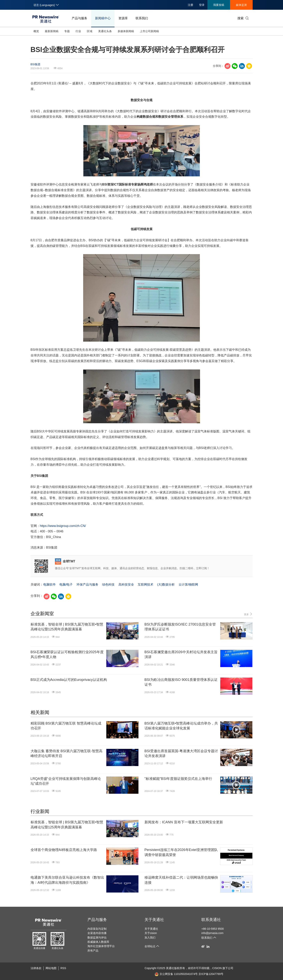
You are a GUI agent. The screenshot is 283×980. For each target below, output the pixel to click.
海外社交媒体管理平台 (101, 946)
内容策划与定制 (97, 929)
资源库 (123, 18)
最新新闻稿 (52, 31)
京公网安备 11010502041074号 (176, 974)
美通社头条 (105, 31)
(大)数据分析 (166, 585)
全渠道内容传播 (97, 933)
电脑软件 (49, 585)
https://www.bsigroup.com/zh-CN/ (63, 526)
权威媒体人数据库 (98, 942)
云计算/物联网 (188, 585)
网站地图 (51, 968)
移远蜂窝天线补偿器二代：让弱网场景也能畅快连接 (181, 880)
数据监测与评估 (97, 938)
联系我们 (142, 18)
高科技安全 (126, 585)
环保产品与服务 (87, 585)
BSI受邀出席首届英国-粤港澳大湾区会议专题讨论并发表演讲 (181, 753)
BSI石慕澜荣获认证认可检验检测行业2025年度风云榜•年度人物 (67, 654)
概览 (36, 31)
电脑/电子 (66, 585)
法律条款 (36, 968)
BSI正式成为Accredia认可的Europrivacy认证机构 (69, 680)
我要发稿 (219, 5)
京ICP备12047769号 (211, 974)
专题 (67, 31)
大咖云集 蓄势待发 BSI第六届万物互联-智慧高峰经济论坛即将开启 (67, 753)
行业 (78, 31)
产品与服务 (79, 18)
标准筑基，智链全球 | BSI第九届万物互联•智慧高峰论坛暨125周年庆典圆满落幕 (67, 627)
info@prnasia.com (212, 933)
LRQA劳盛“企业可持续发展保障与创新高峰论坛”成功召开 (66, 781)
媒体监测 (241, 5)
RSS (63, 968)
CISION (217, 968)
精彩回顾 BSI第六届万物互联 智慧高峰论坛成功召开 (66, 726)
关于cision (151, 933)
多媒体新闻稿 (126, 31)
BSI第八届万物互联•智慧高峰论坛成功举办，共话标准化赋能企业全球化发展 (181, 726)
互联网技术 (145, 585)
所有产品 (93, 951)
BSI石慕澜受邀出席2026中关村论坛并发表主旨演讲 (181, 654)
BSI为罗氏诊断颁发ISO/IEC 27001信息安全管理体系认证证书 (180, 627)
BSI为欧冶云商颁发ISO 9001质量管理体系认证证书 (181, 682)
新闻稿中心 (103, 18)
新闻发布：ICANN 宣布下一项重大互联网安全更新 (184, 822)
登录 (202, 5)
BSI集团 (36, 64)
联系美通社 (211, 920)
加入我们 (150, 938)
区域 (90, 31)
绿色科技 (108, 585)
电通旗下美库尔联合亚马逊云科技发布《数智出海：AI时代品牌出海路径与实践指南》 (67, 880)
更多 (248, 614)
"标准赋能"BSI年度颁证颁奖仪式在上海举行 (178, 779)
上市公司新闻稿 (149, 31)
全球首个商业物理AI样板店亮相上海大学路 (64, 850)
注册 (190, 5)
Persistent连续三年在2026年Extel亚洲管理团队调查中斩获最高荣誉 (181, 852)
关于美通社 (154, 920)
